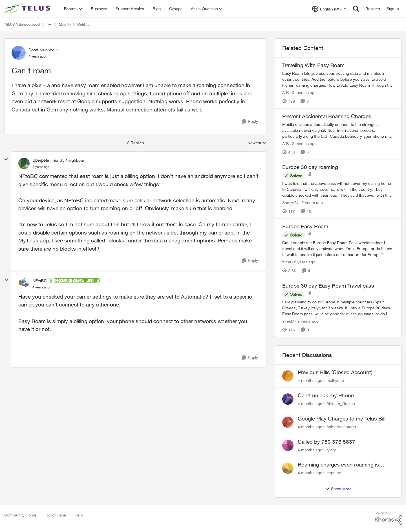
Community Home (20, 515)
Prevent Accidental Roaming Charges (327, 116)
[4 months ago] (310, 380)
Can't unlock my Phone (326, 395)
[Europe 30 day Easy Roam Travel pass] (338, 307)
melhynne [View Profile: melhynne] (335, 380)
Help (79, 515)
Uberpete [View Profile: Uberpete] (41, 160)
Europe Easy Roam (305, 226)
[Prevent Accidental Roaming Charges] (338, 130)
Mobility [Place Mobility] (65, 24)
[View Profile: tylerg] (288, 445)
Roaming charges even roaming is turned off (338, 465)
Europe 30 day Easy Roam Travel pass (328, 286)
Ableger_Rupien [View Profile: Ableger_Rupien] (341, 403)
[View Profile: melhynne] (288, 376)
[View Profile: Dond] (19, 53)
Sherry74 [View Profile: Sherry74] (290, 202)
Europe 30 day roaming (310, 167)
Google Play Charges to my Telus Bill (342, 419)
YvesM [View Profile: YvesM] (288, 321)
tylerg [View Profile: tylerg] (331, 449)
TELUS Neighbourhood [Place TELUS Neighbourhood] (22, 24)
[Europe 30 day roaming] (338, 189)
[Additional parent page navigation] (49, 25)
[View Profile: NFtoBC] (24, 284)
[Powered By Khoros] (388, 518)
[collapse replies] (6, 159)
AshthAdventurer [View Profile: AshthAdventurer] (341, 427)
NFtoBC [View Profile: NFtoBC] (39, 281)
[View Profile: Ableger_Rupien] (288, 399)
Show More (338, 489)
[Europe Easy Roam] (338, 249)
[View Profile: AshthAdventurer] (288, 422)
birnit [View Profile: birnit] (287, 262)
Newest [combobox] (257, 143)
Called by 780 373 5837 (326, 442)
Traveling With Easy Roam (313, 65)
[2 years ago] (311, 202)
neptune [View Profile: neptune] (334, 473)
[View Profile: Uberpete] (24, 163)
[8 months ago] (303, 92)
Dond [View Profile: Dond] (33, 50)
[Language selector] (329, 9)
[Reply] (250, 121)
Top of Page (55, 515)
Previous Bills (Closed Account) (335, 372)
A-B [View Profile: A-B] (286, 92)
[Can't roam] (41, 167)
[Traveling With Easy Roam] (338, 79)
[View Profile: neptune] (288, 468)
